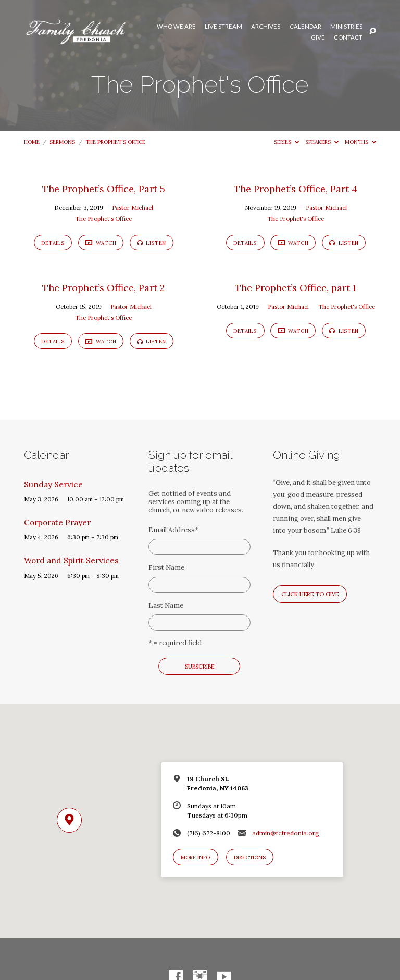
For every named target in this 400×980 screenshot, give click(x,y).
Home (32, 142)
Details (53, 243)
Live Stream (223, 27)
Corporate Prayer (57, 523)
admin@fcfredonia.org (286, 833)
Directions (250, 857)
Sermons (62, 142)
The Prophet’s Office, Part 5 (104, 189)
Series (286, 142)
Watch (101, 243)
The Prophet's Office (115, 142)
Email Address (173, 530)
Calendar (305, 27)
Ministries (346, 27)
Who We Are (176, 27)
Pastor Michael (133, 208)
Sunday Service (53, 485)
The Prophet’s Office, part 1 (296, 288)
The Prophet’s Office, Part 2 (103, 288)
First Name (166, 567)
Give (318, 37)
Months (360, 142)
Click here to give (310, 594)
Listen (151, 243)
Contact (348, 37)
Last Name (166, 605)
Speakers (322, 142)
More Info (195, 857)
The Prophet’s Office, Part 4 (296, 189)
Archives (266, 27)
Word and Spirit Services (71, 561)
